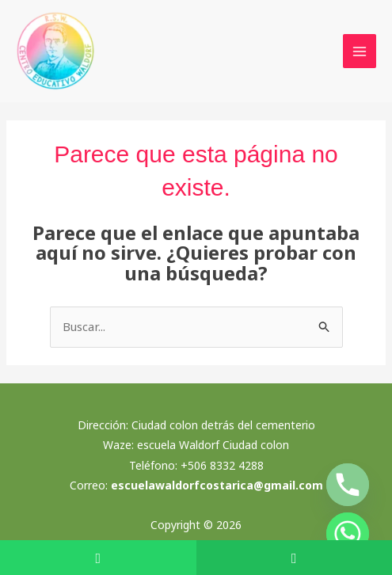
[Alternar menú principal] (360, 51)
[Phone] (348, 485)
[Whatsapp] (348, 534)
